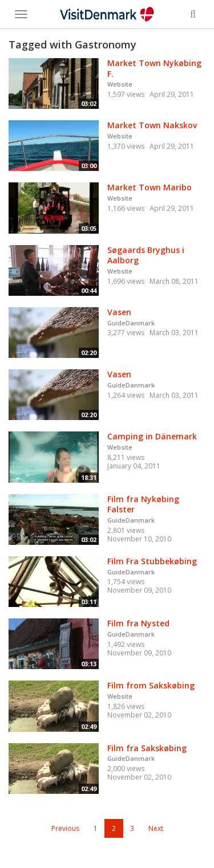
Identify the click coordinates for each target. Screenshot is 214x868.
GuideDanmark (131, 323)
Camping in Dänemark (152, 436)
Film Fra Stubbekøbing (152, 561)
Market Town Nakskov (152, 125)
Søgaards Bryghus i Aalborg (146, 255)
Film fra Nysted (138, 623)
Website (120, 84)
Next (156, 828)
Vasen (119, 312)
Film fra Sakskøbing (147, 748)
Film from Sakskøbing (151, 685)
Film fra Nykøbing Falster (143, 504)
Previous (65, 828)
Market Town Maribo (150, 187)
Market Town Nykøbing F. (154, 68)
